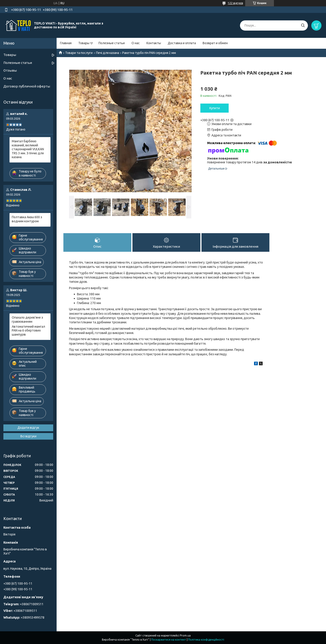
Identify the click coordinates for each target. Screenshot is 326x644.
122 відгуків (235, 3)
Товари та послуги (79, 53)
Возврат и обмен (215, 43)
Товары (84, 43)
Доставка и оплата (182, 43)
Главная (66, 43)
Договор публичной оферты (27, 86)
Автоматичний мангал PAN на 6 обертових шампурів (28, 330)
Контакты (154, 43)
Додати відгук (28, 428)
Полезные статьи (112, 43)
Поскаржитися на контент (169, 640)
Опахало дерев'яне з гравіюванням (27, 320)
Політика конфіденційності (206, 640)
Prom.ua (185, 636)
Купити (215, 108)
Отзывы (10, 70)
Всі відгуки (28, 436)
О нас (136, 43)
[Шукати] (303, 25)
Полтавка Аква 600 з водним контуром (27, 219)
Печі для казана (108, 53)
